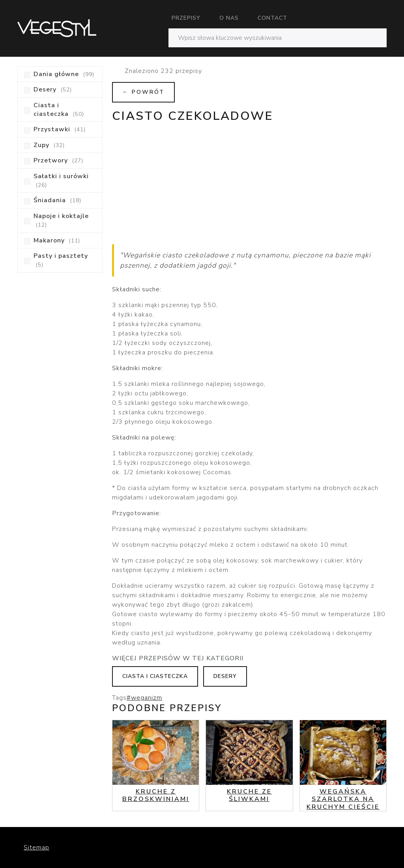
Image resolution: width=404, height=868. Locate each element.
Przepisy (186, 18)
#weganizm (144, 698)
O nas (229, 18)
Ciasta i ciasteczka (155, 676)
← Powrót (143, 92)
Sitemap (36, 848)
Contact (272, 18)
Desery (225, 676)
